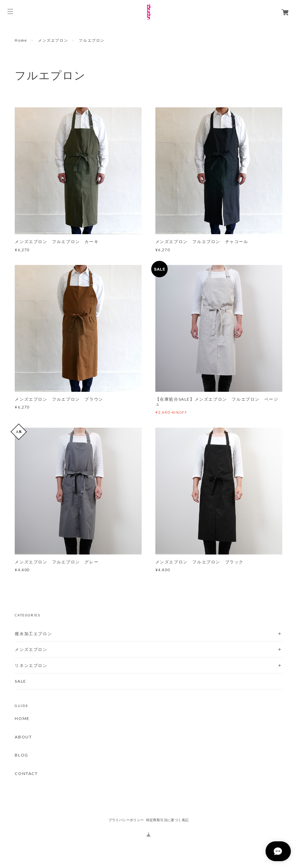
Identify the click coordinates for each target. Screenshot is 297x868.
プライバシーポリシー (126, 820)
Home (21, 40)
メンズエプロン (53, 40)
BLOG (21, 755)
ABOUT (23, 737)
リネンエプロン (31, 665)
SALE (20, 681)
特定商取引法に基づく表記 (167, 820)
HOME (22, 719)
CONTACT (26, 774)
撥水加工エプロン (33, 634)
